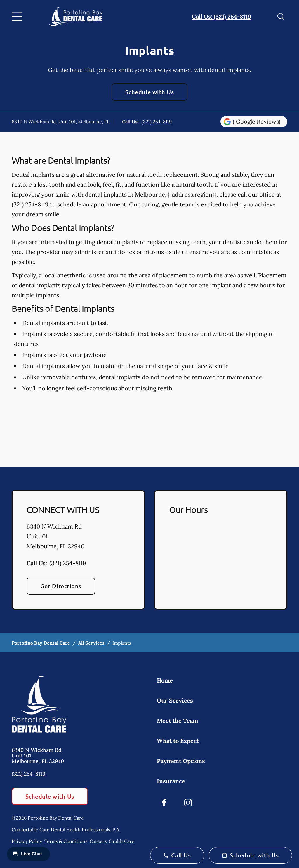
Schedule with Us (150, 92)
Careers (98, 841)
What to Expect (178, 741)
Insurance (171, 781)
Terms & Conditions (66, 841)
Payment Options (181, 761)
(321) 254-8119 (157, 122)
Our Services (175, 700)
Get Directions (61, 586)
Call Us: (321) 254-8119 (221, 16)
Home (165, 680)
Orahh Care (122, 841)
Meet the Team (177, 721)
